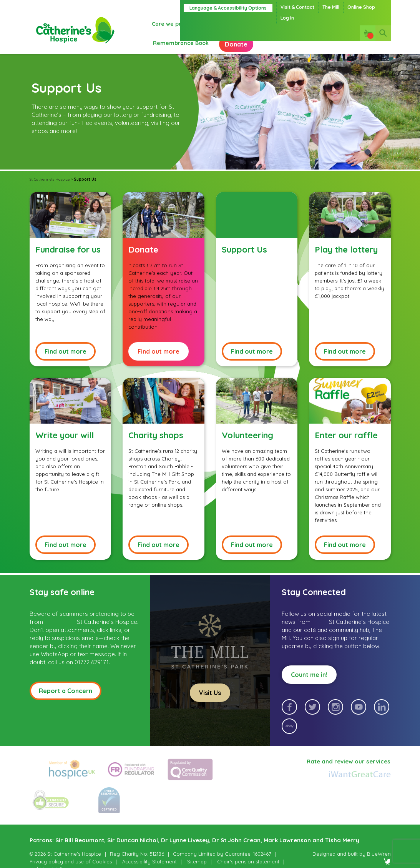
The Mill (331, 7)
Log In (287, 18)
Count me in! (309, 684)
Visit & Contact (297, 7)
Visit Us (210, 702)
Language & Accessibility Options (228, 8)
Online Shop (361, 7)
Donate (171, 50)
